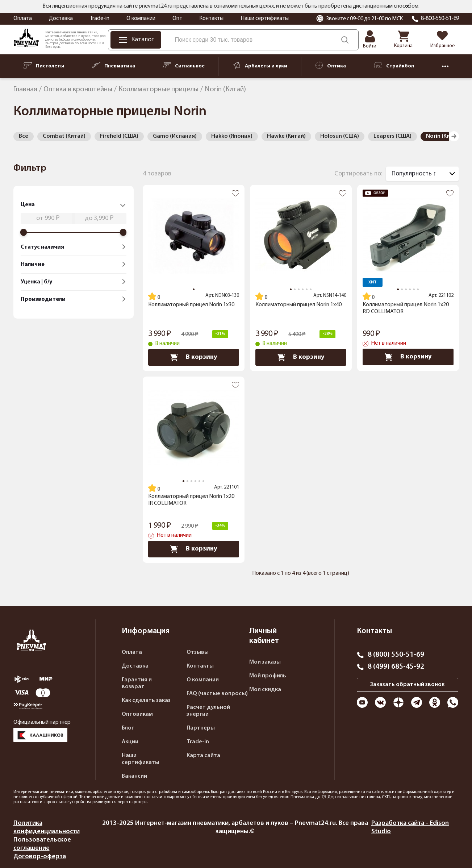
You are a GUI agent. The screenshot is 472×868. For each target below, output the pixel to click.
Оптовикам (137, 714)
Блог (128, 728)
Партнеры (201, 728)
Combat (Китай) (64, 136)
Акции (130, 742)
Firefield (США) (119, 136)
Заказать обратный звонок (407, 685)
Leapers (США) (392, 136)
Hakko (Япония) (232, 136)
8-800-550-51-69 (440, 18)
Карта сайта (203, 756)
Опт (177, 18)
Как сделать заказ (146, 701)
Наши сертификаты (265, 18)
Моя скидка (265, 690)
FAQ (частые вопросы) (217, 694)
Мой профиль (268, 676)
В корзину (194, 357)
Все (24, 136)
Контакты (211, 18)
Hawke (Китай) (286, 136)
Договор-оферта (40, 857)
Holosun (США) (340, 136)
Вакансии (134, 776)
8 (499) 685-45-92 (396, 667)
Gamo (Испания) (175, 136)
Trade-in (100, 18)
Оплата (23, 18)
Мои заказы (265, 662)
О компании (141, 18)
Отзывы (198, 652)
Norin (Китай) (444, 136)
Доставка (61, 18)
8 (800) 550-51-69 (396, 655)
